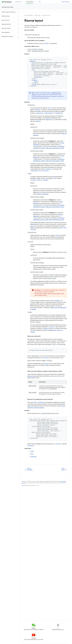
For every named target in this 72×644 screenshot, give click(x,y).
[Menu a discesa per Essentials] (23, 2)
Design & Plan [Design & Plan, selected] (30, 2)
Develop (41, 2)
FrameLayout (59, 113)
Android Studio (65, 2)
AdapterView (49, 120)
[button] (9, 12)
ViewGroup (55, 93)
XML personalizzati (39, 171)
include (34, 84)
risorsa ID (46, 364)
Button (39, 180)
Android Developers (29, 15)
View (47, 43)
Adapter (38, 121)
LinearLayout (40, 113)
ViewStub (57, 301)
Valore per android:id (43, 194)
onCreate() (31, 446)
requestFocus (38, 77)
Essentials (18, 2)
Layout (32, 226)
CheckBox (45, 180)
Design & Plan (38, 15)
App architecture (7, 7)
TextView (33, 180)
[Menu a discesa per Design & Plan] (35, 2)
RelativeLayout (49, 113)
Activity (58, 444)
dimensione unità (32, 376)
